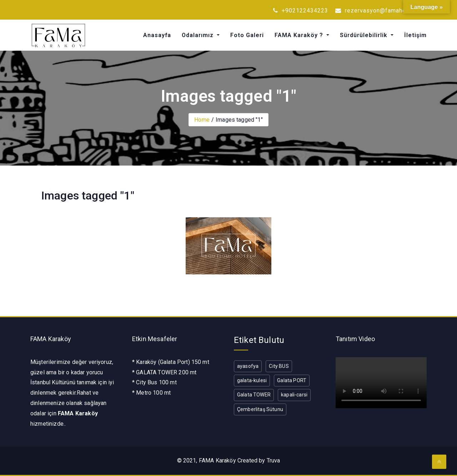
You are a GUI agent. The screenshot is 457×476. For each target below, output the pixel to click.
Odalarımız (199, 35)
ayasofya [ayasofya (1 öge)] (248, 366)
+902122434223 (301, 11)
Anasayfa (157, 35)
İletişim (415, 35)
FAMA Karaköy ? (300, 35)
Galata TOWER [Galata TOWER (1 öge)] (254, 395)
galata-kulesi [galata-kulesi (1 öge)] (252, 380)
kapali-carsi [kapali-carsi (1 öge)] (294, 395)
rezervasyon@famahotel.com (381, 11)
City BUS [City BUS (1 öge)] (279, 366)
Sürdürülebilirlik (365, 35)
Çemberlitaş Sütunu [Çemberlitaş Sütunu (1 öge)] (260, 409)
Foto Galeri (247, 35)
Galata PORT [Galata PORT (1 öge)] (292, 380)
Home (202, 120)
